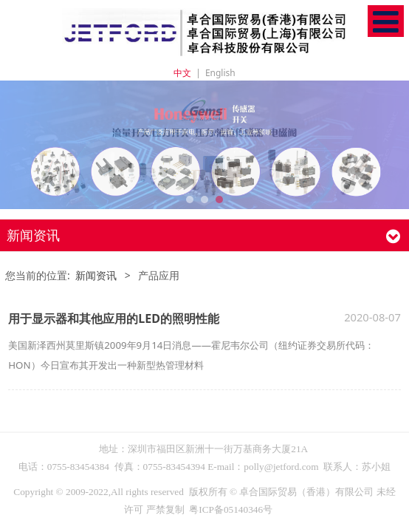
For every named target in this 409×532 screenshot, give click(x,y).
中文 (182, 73)
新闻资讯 (96, 275)
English (220, 73)
